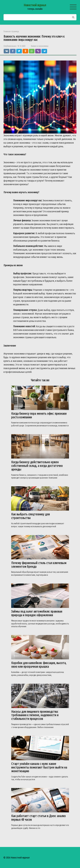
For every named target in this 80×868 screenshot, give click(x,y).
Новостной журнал (35, 5)
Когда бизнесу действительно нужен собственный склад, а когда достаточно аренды (37, 466)
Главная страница (11, 31)
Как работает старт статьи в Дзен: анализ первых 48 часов (38, 818)
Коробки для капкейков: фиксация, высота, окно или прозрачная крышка (39, 665)
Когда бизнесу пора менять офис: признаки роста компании (39, 415)
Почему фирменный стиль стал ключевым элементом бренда (39, 565)
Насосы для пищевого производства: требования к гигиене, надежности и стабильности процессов (35, 715)
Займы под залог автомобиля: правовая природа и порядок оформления (37, 613)
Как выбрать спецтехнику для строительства (30, 516)
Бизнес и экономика (40, 46)
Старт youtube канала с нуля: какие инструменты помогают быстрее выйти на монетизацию (39, 767)
